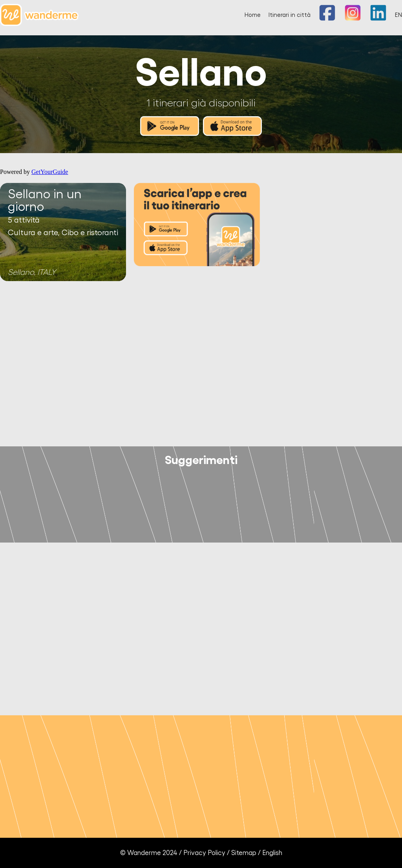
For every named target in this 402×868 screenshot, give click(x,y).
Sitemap (244, 853)
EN (398, 15)
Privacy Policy (204, 853)
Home (253, 15)
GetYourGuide (50, 172)
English (272, 853)
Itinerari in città (290, 15)
